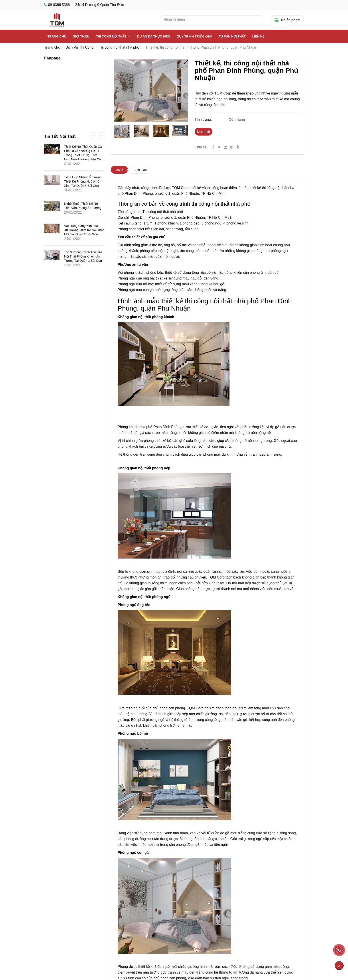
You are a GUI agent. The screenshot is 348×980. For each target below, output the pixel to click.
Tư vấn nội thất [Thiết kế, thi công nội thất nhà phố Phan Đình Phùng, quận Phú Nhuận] (232, 36)
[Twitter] (219, 147)
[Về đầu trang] (339, 966)
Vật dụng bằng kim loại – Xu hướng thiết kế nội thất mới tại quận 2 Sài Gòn (84, 230)
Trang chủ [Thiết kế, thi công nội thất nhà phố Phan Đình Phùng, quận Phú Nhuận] (57, 36)
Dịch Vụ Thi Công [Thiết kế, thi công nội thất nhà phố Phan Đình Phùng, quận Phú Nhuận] (80, 47)
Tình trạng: (204, 119)
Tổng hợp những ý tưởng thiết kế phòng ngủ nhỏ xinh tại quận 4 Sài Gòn (83, 181)
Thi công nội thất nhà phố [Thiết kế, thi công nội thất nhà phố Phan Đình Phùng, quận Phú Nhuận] (119, 47)
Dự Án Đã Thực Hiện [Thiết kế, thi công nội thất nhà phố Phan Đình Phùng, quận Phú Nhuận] (153, 36)
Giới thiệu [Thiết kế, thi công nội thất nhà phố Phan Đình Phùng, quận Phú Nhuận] (81, 36)
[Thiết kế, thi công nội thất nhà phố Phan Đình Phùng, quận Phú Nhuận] (232, 147)
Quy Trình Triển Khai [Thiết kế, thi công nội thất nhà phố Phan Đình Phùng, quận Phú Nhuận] (194, 36)
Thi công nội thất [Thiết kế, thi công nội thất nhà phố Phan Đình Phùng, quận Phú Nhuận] (112, 36)
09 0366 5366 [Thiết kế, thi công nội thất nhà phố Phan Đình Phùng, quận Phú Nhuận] (59, 5)
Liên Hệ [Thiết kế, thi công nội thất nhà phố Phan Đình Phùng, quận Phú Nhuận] (258, 36)
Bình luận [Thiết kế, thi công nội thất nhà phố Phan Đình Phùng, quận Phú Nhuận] (140, 170)
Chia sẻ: (201, 147)
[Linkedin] (225, 147)
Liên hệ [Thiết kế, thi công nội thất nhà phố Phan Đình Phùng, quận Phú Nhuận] (204, 131)
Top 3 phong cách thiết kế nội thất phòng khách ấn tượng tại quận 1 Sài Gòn (83, 256)
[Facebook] (213, 147)
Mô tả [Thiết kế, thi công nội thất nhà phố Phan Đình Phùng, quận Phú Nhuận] (119, 170)
